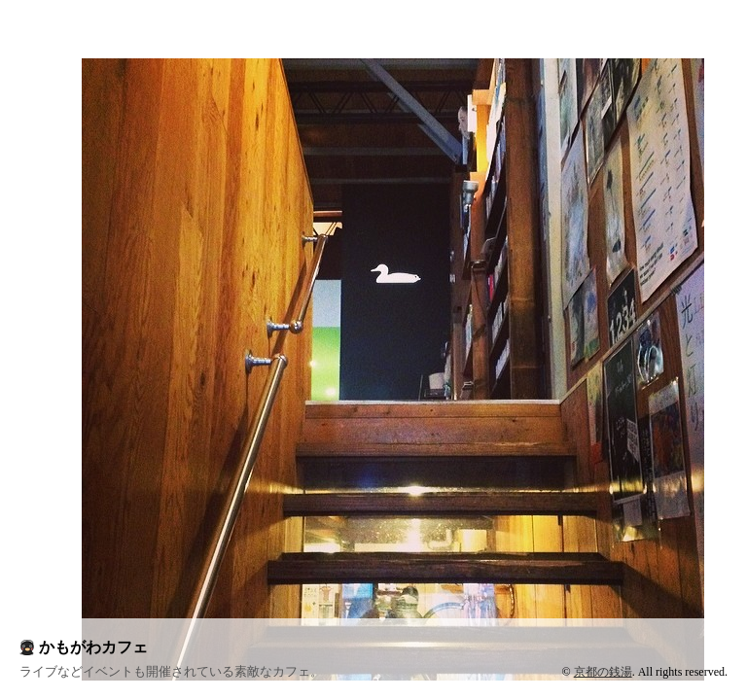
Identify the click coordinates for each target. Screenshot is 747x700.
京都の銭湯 (603, 672)
